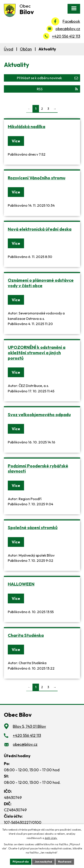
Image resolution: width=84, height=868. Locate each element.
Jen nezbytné (43, 862)
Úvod (9, 49)
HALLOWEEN (21, 584)
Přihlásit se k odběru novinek (47, 78)
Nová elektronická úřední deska (40, 229)
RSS (57, 89)
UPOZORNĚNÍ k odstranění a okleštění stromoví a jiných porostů (37, 353)
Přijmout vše (21, 862)
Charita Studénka (26, 635)
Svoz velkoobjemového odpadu (39, 415)
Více (16, 141)
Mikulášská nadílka (27, 126)
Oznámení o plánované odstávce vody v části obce (41, 283)
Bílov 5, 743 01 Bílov (29, 726)
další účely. (51, 838)
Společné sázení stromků (33, 527)
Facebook (71, 21)
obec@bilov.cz (68, 29)
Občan (26, 49)
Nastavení (65, 862)
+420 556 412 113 (66, 36)
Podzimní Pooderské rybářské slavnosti (38, 469)
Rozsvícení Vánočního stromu (37, 178)
